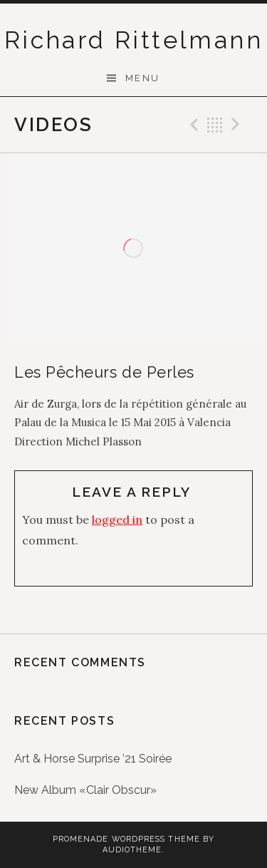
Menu (143, 78)
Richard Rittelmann (133, 40)
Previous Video (192, 125)
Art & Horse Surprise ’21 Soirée (93, 759)
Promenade (81, 839)
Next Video (238, 125)
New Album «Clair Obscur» (85, 790)
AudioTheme (132, 850)
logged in (117, 520)
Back (215, 125)
